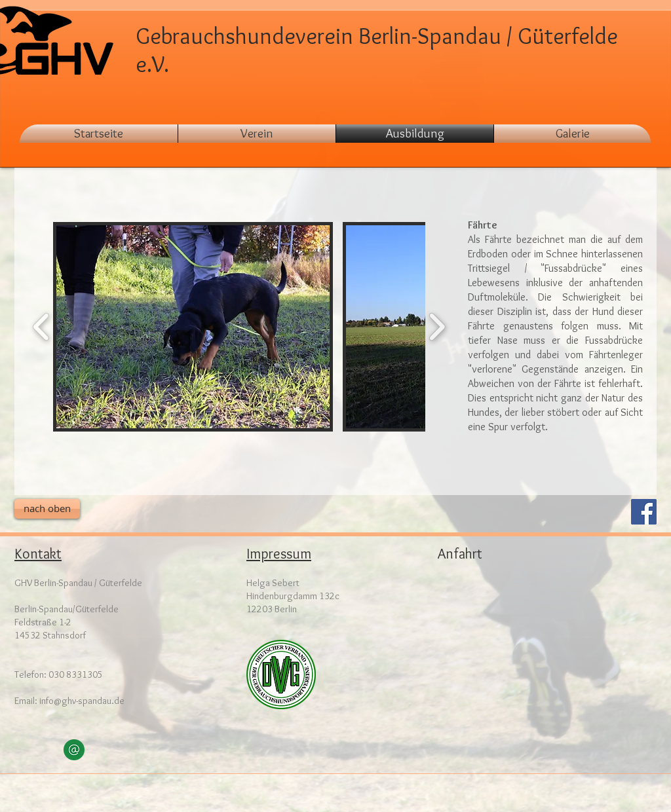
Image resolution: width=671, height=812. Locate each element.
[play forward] (437, 327)
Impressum (279, 554)
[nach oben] (47, 509)
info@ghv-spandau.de (82, 701)
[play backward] (42, 327)
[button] (572, 134)
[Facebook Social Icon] (644, 512)
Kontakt (38, 554)
